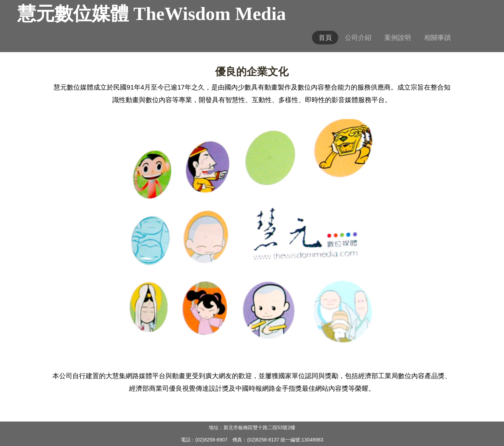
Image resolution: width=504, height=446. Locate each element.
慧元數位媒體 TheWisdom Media (152, 14)
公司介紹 (358, 38)
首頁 (325, 38)
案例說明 (398, 38)
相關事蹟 (438, 38)
